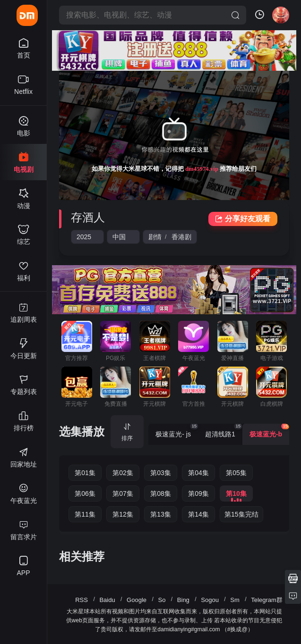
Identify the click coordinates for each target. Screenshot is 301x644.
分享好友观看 (243, 219)
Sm (235, 600)
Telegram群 (267, 600)
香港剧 (181, 237)
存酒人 (88, 217)
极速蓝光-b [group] (269, 431)
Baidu (107, 600)
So (162, 600)
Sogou (210, 600)
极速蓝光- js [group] (177, 431)
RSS (82, 600)
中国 (119, 237)
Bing (183, 600)
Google (137, 600)
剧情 (155, 237)
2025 (84, 237)
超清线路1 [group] (224, 431)
